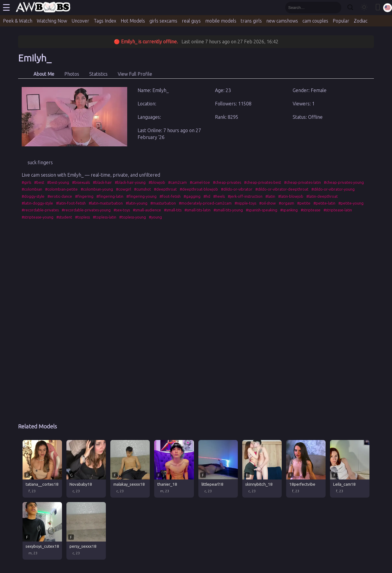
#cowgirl (124, 189)
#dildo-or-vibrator (237, 189)
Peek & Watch (18, 21)
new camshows (282, 21)
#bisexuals (81, 182)
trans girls (251, 21)
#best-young (58, 182)
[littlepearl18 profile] (218, 469)
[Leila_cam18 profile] (350, 469)
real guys (191, 21)
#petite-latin (324, 203)
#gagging (192, 196)
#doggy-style (33, 196)
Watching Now (52, 21)
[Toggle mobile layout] (378, 8)
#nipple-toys (245, 203)
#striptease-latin (338, 210)
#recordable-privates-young (86, 210)
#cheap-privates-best (263, 182)
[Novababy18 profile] (86, 469)
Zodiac (361, 21)
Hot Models (133, 21)
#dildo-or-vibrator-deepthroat (282, 189)
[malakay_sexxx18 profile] (130, 469)
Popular (341, 21)
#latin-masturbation (106, 203)
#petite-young (351, 203)
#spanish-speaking (262, 210)
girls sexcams (163, 21)
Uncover (80, 21)
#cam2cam (177, 182)
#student (64, 217)
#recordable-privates (40, 210)
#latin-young (137, 203)
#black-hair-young (130, 182)
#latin (270, 196)
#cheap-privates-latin (302, 182)
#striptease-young (38, 217)
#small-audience (147, 210)
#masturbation (163, 203)
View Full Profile (135, 74)
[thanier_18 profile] (174, 469)
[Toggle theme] (364, 8)
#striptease (311, 210)
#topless (82, 217)
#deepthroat (165, 189)
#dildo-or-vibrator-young (333, 189)
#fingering (84, 196)
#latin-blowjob (291, 196)
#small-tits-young (228, 210)
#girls (26, 182)
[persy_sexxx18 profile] (86, 531)
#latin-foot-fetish (71, 203)
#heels (219, 196)
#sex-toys (122, 210)
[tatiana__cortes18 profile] (42, 469)
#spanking (289, 210)
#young (155, 217)
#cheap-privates (227, 182)
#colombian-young (97, 189)
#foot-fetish (170, 196)
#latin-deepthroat (322, 196)
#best (39, 182)
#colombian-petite (61, 189)
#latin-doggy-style (37, 203)
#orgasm (286, 203)
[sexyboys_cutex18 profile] (42, 531)
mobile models (221, 21)
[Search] (350, 8)
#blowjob (157, 182)
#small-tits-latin (197, 210)
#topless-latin (105, 217)
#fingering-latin (110, 196)
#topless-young (133, 217)
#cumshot (142, 189)
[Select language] (388, 8)
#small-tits (173, 210)
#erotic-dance (60, 196)
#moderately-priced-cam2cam (205, 203)
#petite (304, 203)
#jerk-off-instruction (245, 196)
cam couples (315, 21)
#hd (207, 196)
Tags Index (105, 21)
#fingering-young (141, 196)
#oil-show (267, 203)
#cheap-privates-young (344, 182)
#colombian (32, 189)
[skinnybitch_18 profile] (262, 469)
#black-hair (102, 182)
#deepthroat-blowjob (199, 189)
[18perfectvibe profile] (306, 469)
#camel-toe (200, 182)
